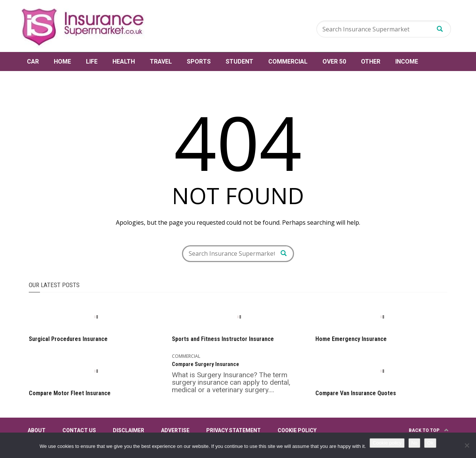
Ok (430, 443)
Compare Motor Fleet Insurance (70, 393)
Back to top (429, 430)
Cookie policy (387, 443)
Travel (161, 62)
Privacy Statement (234, 430)
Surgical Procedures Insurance (68, 339)
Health (124, 62)
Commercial (288, 62)
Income (407, 62)
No (415, 443)
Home (62, 62)
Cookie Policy (297, 430)
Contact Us (79, 430)
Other (371, 62)
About (37, 430)
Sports (199, 62)
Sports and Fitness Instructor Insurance (223, 339)
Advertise (175, 430)
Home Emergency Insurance (351, 339)
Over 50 (334, 62)
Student (239, 62)
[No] (467, 445)
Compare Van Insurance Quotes (356, 393)
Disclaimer (129, 430)
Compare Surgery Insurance (205, 364)
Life (92, 62)
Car (33, 62)
